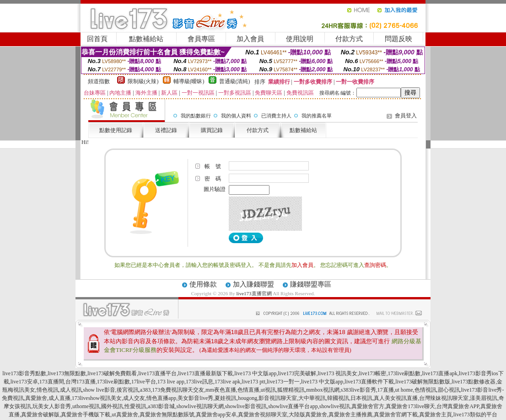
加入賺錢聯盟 (253, 284)
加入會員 (250, 39)
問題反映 (398, 39)
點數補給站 (146, 39)
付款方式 (349, 39)
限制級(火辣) (143, 81)
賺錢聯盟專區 (311, 284)
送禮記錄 (166, 130)
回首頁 (97, 39)
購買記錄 (212, 130)
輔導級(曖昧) (189, 81)
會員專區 (201, 39)
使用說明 (300, 39)
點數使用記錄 (116, 130)
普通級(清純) (235, 81)
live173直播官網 (254, 293)
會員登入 (406, 116)
